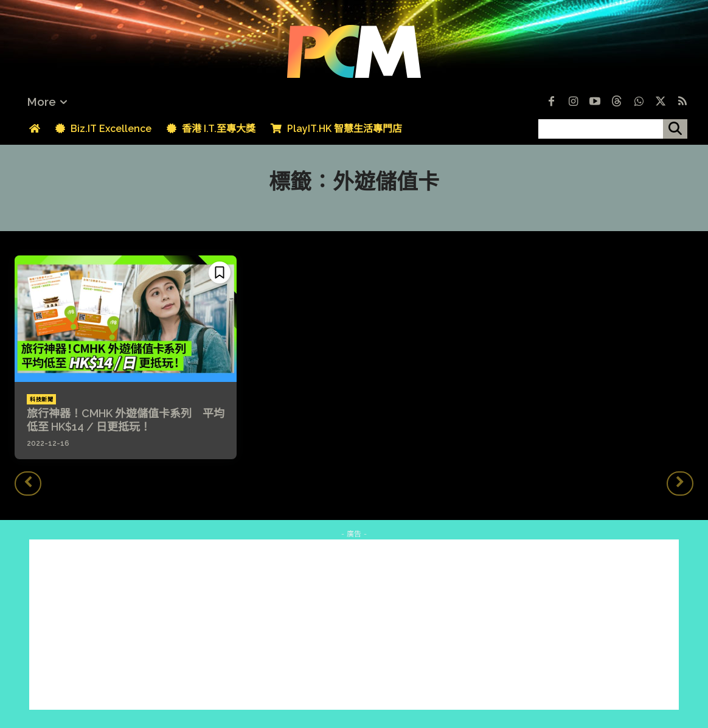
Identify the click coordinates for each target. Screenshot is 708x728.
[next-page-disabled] (680, 484)
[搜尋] (675, 129)
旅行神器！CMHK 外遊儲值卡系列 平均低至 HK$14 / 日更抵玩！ (126, 420)
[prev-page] (28, 484)
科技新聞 (41, 400)
